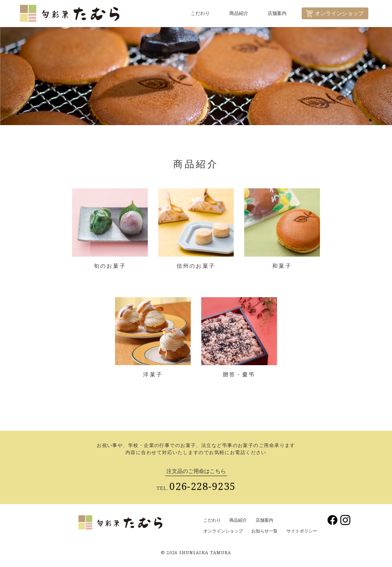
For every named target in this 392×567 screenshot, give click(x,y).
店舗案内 (280, 13)
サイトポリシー (302, 531)
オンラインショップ (223, 531)
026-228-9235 (202, 486)
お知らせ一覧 (264, 531)
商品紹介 (241, 13)
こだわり (203, 13)
